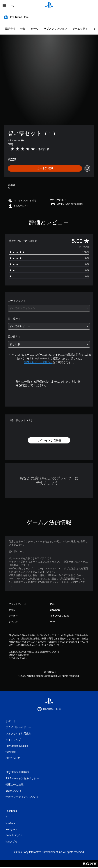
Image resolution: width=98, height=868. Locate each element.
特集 (23, 29)
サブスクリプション (55, 29)
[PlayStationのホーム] (49, 5)
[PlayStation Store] (17, 17)
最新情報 (10, 29)
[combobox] (49, 308)
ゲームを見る (80, 29)
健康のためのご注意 (19, 655)
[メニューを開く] (4, 6)
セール (35, 29)
